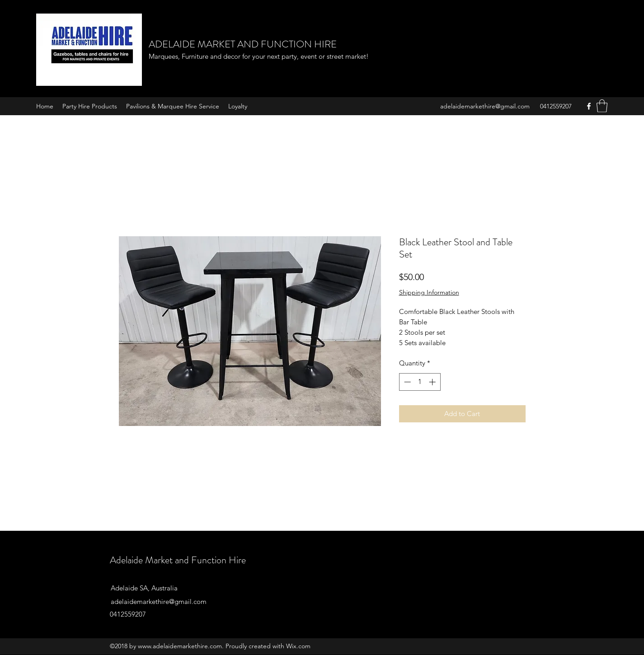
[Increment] (433, 382)
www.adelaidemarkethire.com (180, 646)
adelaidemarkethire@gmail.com (485, 106)
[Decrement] (407, 382)
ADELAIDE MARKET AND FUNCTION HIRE (243, 44)
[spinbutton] (420, 382)
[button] (602, 106)
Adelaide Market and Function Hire (178, 560)
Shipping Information (429, 292)
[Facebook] (589, 106)
